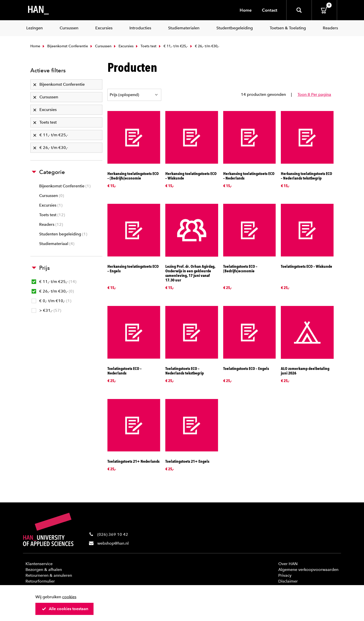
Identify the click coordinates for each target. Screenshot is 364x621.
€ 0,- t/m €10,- (51, 301)
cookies (69, 597)
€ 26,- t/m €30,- (53, 291)
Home (246, 10)
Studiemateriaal (57, 244)
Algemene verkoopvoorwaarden (308, 570)
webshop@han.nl (113, 543)
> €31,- (46, 310)
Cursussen (100, 46)
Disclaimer (288, 581)
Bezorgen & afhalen (44, 570)
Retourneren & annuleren (49, 575)
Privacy (285, 575)
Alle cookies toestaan (65, 609)
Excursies (123, 46)
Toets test (146, 46)
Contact (270, 10)
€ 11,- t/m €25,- (173, 46)
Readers (51, 224)
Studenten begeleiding (63, 234)
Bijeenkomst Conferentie (65, 46)
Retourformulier (40, 581)
